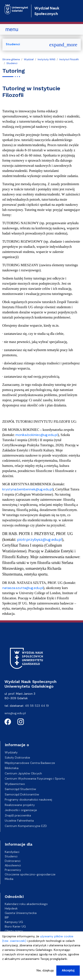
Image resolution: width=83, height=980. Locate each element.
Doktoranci (13, 861)
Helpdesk (11, 908)
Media (9, 879)
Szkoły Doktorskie (17, 758)
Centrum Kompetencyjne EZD (26, 826)
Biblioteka (12, 768)
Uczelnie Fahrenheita (19, 821)
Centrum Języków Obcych (23, 773)
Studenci (12, 63)
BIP (7, 917)
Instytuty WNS (46, 59)
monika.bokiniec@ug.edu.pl (37, 435)
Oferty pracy (14, 931)
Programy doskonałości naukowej (28, 800)
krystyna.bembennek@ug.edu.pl (28, 489)
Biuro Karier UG (15, 926)
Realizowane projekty (20, 805)
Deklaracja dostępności (21, 935)
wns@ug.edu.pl (15, 713)
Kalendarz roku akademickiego (26, 904)
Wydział (29, 59)
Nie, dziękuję (45, 975)
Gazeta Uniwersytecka (21, 913)
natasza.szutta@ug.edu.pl (23, 588)
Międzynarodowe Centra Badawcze (30, 763)
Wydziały (11, 752)
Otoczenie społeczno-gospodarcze (30, 874)
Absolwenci (13, 865)
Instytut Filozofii (69, 59)
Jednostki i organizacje (21, 810)
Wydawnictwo (15, 784)
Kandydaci (12, 852)
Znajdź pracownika (18, 815)
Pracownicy (13, 870)
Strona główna (11, 59)
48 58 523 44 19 (37, 706)
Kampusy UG (14, 922)
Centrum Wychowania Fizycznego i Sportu (35, 779)
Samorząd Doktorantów (22, 794)
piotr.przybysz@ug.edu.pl (40, 540)
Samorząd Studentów (20, 789)
